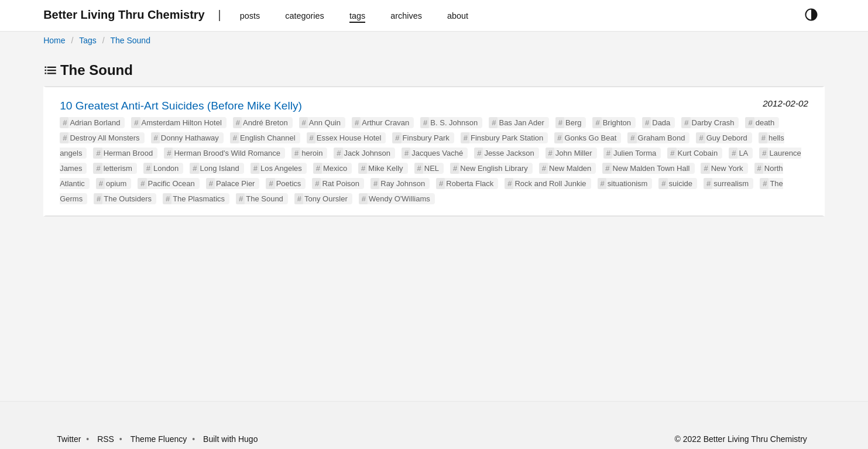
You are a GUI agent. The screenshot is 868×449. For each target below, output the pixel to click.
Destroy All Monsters (104, 138)
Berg (573, 123)
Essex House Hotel (349, 138)
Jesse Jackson (509, 153)
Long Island (220, 168)
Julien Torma (635, 153)
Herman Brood (128, 153)
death (765, 123)
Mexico (335, 168)
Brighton (617, 123)
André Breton (265, 123)
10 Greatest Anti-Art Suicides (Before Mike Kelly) (181, 106)
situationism (628, 184)
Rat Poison (341, 184)
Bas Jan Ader (521, 123)
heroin (312, 153)
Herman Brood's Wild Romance (227, 153)
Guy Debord (727, 138)
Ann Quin (325, 123)
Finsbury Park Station (507, 138)
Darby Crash (713, 123)
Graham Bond (662, 138)
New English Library (494, 168)
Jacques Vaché (437, 153)
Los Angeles (281, 168)
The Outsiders (128, 199)
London (166, 168)
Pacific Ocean (171, 184)
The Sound (130, 40)
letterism (118, 168)
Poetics (289, 184)
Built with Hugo (230, 439)
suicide (681, 184)
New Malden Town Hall (651, 168)
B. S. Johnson (454, 123)
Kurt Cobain (698, 153)
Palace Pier (235, 184)
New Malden (570, 168)
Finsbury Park (426, 138)
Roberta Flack (470, 184)
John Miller (574, 153)
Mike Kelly (385, 168)
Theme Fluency (160, 439)
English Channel (268, 138)
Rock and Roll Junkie (550, 184)
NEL (432, 168)
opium (116, 184)
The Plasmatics (199, 199)
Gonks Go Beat (590, 138)
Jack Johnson (368, 153)
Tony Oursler (326, 199)
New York (727, 168)
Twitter (69, 439)
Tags (88, 40)
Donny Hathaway (190, 138)
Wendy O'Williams (399, 199)
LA (743, 153)
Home (54, 40)
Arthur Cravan (385, 123)
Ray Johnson (403, 184)
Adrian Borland (95, 123)
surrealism (731, 184)
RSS (106, 439)
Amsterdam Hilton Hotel (182, 123)
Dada (661, 123)
